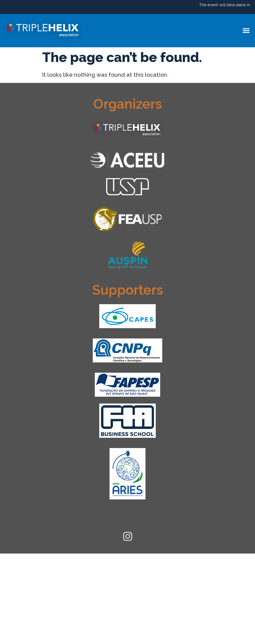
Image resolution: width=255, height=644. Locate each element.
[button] (246, 31)
